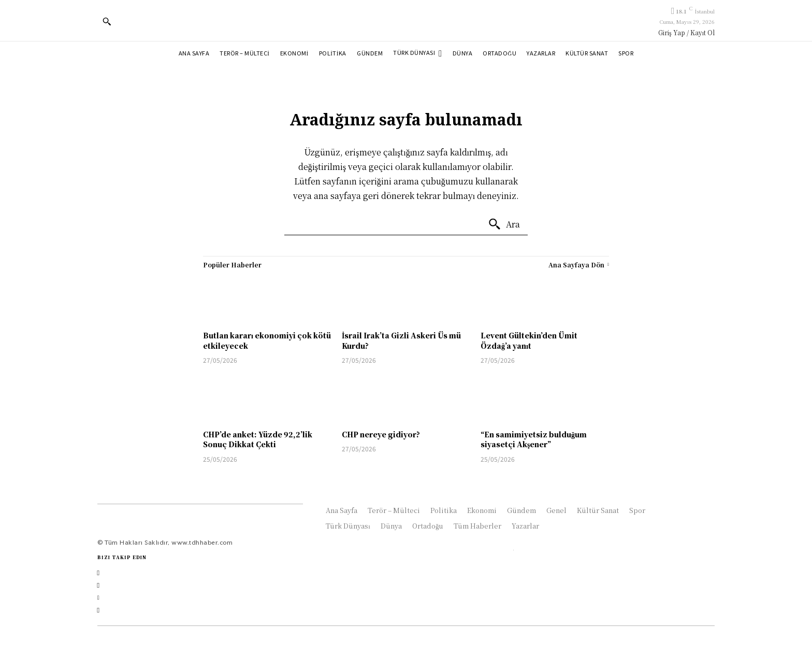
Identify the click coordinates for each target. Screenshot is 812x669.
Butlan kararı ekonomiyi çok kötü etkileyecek (267, 340)
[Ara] (504, 224)
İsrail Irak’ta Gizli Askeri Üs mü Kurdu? (401, 340)
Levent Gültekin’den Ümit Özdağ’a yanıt (529, 340)
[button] (107, 21)
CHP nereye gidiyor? (381, 434)
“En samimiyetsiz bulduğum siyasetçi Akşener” (534, 439)
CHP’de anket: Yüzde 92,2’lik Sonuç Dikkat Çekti (258, 439)
